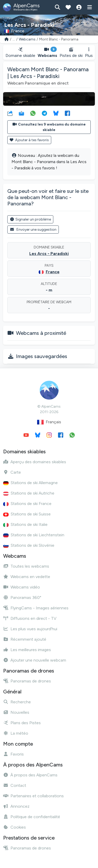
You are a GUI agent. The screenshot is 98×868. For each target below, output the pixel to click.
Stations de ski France (27, 504)
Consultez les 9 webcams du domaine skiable (49, 127)
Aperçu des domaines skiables (35, 462)
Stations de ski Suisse (27, 514)
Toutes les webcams (26, 566)
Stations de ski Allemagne (30, 483)
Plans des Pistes (22, 723)
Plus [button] (89, 53)
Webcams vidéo (22, 587)
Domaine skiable (20, 53)
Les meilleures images (27, 650)
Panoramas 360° (22, 598)
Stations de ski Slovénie (29, 545)
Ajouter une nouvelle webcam (35, 660)
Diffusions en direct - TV (30, 618)
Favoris (13, 754)
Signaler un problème (30, 219)
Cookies (15, 827)
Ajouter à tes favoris (29, 140)
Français (49, 422)
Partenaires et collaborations (33, 796)
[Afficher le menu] (90, 7)
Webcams (27, 39)
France (53, 272)
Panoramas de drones (27, 681)
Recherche (17, 702)
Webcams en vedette (27, 577)
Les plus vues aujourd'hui (30, 629)
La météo (16, 733)
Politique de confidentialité (32, 817)
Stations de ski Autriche (29, 493)
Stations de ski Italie (25, 524)
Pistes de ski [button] (71, 53)
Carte (12, 472)
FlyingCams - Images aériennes (36, 608)
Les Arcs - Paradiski (49, 254)
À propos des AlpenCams (30, 775)
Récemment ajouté (25, 639)
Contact (15, 785)
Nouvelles (16, 712)
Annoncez (16, 806)
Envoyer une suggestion (33, 230)
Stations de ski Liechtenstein (34, 535)
